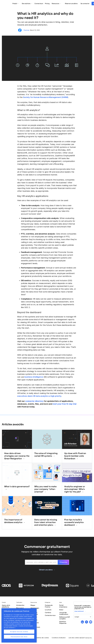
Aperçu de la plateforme (6, 606)
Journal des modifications (64, 613)
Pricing (47, 3)
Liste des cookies (74, 638)
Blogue (33, 605)
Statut (61, 610)
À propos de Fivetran (49, 606)
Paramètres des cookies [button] (42, 638)
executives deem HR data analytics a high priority (39, 396)
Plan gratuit (20, 608)
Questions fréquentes (63, 622)
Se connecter (85, 3)
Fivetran (27, 30)
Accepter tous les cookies (19, 632)
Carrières (48, 612)
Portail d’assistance (63, 606)
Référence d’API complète (64, 618)
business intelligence (34, 377)
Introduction (20, 605)
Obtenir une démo (46, 570)
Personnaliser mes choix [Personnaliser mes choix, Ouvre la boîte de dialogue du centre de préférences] (19, 637)
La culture (48, 610)
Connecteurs (39, 3)
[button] (16, 3)
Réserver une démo (71, 3)
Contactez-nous (50, 615)
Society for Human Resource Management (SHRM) (46, 97)
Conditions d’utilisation (59, 638)
